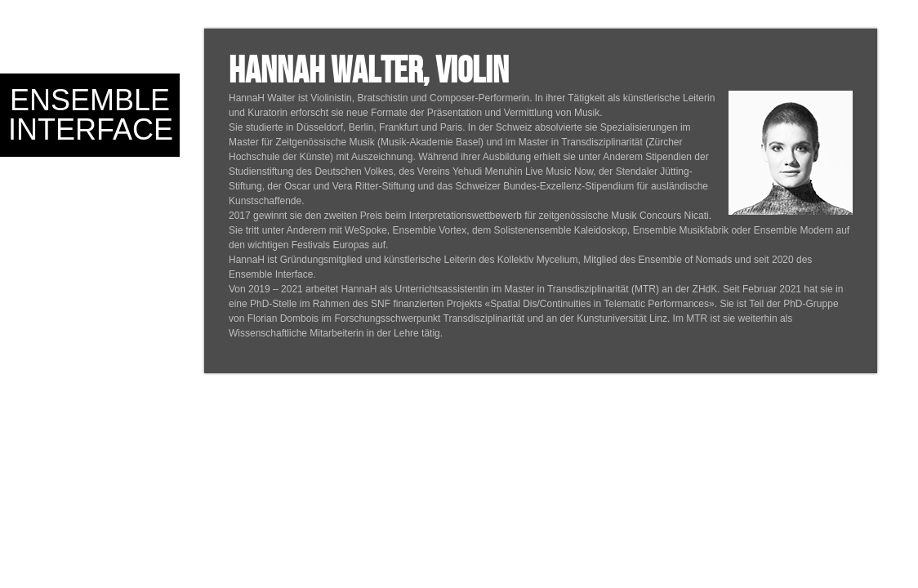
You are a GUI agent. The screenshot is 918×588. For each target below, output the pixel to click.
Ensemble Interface (91, 115)
